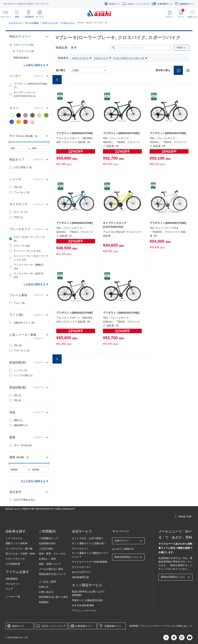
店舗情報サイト (186, 4)
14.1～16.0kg (23, 445)
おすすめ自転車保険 (83, 605)
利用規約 (44, 602)
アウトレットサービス (84, 611)
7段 (17, 400)
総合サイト (115, 4)
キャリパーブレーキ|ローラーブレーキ (31, 258)
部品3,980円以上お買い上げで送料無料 (88, 593)
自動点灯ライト (24, 323)
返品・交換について (50, 564)
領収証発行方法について (52, 574)
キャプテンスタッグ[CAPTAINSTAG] (25, 94)
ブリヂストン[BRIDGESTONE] (30, 86)
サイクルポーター (82, 567)
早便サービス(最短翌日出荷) (87, 600)
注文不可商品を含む (25, 500)
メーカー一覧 (13, 597)
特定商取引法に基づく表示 (53, 597)
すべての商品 (32, 23)
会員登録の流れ (47, 543)
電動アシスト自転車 (17, 543)
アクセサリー (13, 584)
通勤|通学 (21, 425)
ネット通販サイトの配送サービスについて (90, 555)
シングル (20, 370)
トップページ (15, 23)
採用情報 (134, 626)
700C (18, 217)
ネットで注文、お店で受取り (88, 538)
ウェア (9, 589)
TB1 (18, 187)
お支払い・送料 (47, 559)
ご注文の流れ (46, 549)
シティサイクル (14, 538)
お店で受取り (23, 167)
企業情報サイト (165, 4)
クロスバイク (68, 23)
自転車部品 (12, 579)
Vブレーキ (22, 246)
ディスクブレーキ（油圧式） (29, 275)
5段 (17, 395)
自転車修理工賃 (80, 577)
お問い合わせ (46, 592)
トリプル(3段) (23, 375)
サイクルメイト (80, 549)
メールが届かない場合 (51, 569)
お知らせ (44, 587)
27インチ (20, 212)
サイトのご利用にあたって (179, 626)
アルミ (19, 303)
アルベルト (22, 192)
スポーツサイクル (15, 559)
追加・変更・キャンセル (52, 554)
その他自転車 (13, 564)
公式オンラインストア (138, 4)
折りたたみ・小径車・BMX (20, 554)
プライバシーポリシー (152, 626)
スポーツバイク (50, 23)
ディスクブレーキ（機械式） (29, 267)
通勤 (18, 420)
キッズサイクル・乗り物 (19, 549)
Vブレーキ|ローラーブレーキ (29, 239)
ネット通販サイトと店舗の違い (89, 543)
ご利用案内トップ (49, 538)
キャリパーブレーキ (27, 251)
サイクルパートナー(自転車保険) (90, 562)
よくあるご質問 (47, 582)
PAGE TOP (185, 517)
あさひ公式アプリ (82, 572)
